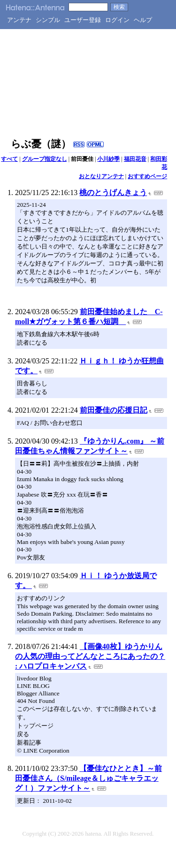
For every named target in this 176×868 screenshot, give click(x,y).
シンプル (48, 20)
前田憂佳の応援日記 (114, 410)
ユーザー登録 (83, 20)
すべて (9, 159)
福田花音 (135, 159)
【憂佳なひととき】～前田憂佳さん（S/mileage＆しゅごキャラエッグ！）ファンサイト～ (88, 778)
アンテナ (19, 20)
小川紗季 (108, 159)
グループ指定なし (45, 159)
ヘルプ (143, 20)
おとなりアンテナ (101, 176)
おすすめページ (147, 176)
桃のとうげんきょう (113, 192)
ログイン (117, 20)
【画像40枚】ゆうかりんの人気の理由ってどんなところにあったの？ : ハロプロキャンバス (90, 656)
